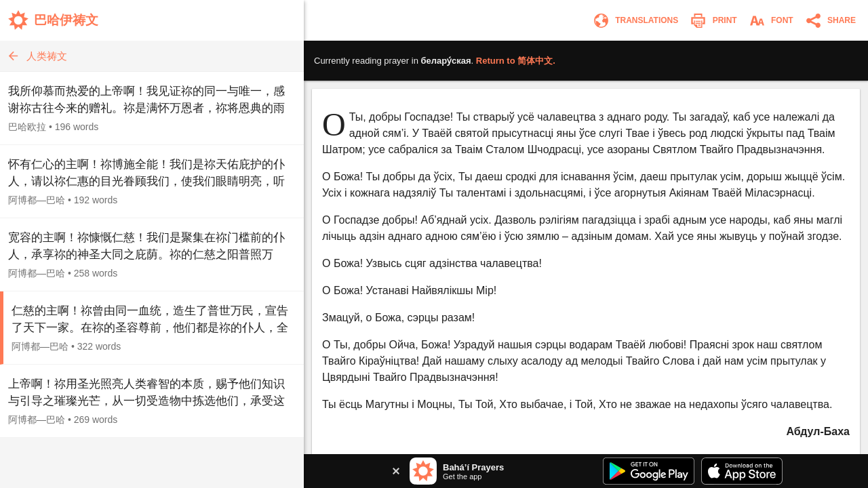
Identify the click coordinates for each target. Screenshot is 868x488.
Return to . (516, 61)
